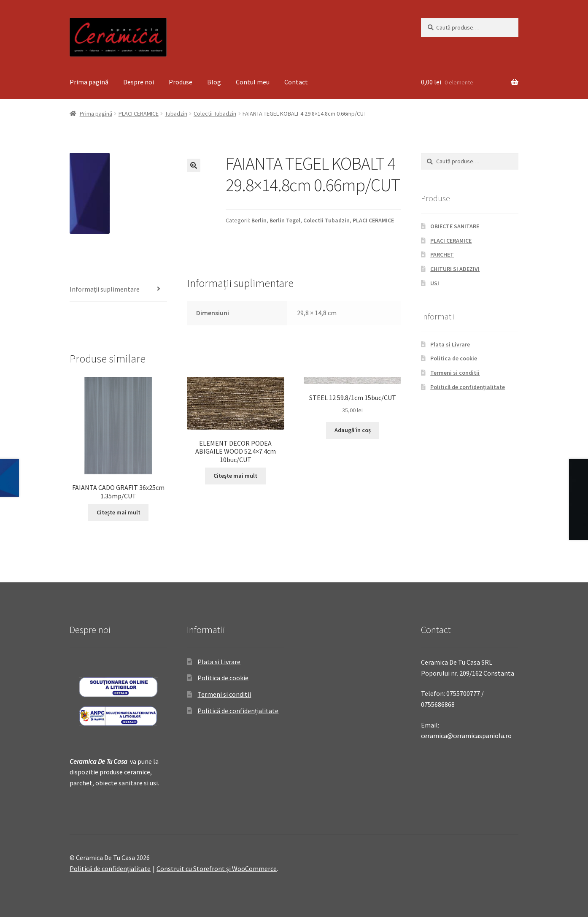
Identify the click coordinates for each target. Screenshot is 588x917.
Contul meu (253, 82)
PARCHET (442, 254)
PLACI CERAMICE (139, 114)
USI (435, 283)
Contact (296, 82)
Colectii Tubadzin (215, 114)
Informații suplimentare (105, 289)
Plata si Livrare (450, 344)
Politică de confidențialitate (468, 387)
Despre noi (139, 82)
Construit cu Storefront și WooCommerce (217, 868)
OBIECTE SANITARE (455, 226)
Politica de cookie (454, 358)
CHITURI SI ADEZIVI (455, 269)
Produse (181, 82)
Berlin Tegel (285, 220)
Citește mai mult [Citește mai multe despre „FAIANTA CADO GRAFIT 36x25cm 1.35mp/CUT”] (119, 512)
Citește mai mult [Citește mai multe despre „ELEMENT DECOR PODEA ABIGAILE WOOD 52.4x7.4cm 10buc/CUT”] (235, 476)
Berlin (259, 220)
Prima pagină (89, 82)
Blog (214, 82)
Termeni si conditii (455, 373)
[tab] (118, 290)
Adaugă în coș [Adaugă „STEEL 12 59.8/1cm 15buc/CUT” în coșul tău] (353, 430)
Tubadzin (176, 114)
